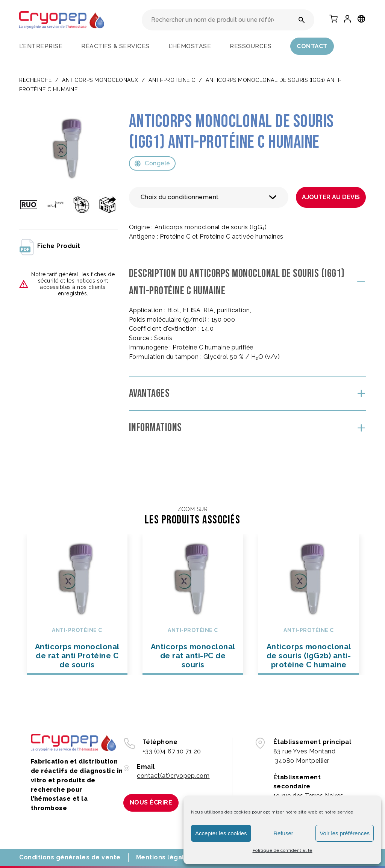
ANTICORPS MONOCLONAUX (100, 80)
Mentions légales (164, 857)
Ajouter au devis (331, 197)
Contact (312, 46)
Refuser (283, 833)
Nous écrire (151, 802)
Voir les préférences (345, 833)
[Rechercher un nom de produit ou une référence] (302, 20)
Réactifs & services (115, 46)
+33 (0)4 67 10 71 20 (172, 751)
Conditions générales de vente (70, 857)
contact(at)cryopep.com (173, 776)
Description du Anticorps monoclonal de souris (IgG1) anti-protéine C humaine (237, 282)
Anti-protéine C (172, 80)
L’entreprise (41, 46)
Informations (155, 428)
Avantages (149, 393)
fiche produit (50, 246)
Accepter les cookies (221, 833)
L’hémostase (190, 46)
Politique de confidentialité (283, 850)
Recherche (36, 80)
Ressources (251, 46)
